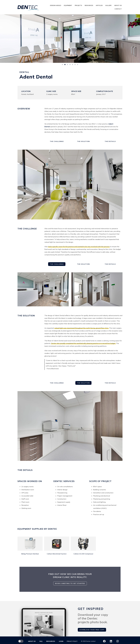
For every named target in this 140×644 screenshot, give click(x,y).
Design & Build (56, 5)
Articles (99, 5)
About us (118, 5)
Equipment (68, 5)
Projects (78, 5)
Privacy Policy (72, 641)
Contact (118, 9)
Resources (89, 5)
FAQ (41, 641)
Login (61, 641)
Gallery (108, 5)
